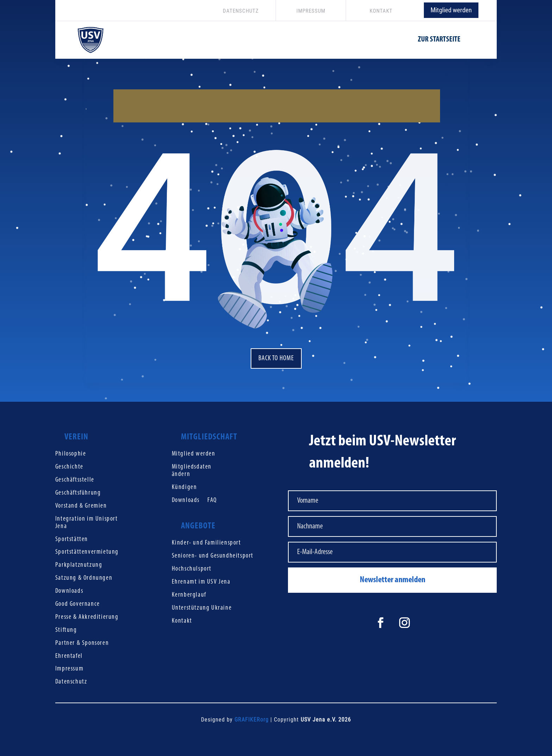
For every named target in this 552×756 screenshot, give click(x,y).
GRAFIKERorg (252, 720)
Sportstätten (72, 539)
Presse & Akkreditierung (87, 617)
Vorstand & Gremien (81, 506)
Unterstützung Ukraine (202, 608)
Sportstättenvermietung (87, 552)
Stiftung (66, 630)
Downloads (69, 591)
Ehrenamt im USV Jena (201, 582)
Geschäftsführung (78, 493)
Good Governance (78, 604)
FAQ (212, 500)
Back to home (276, 358)
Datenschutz (71, 682)
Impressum (69, 669)
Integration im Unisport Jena (87, 523)
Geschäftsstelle (75, 480)
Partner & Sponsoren (82, 643)
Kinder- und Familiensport (206, 543)
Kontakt (182, 621)
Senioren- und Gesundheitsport (213, 556)
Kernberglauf (189, 595)
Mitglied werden (451, 10)
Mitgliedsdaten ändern (192, 471)
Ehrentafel (69, 656)
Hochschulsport (192, 569)
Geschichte (69, 467)
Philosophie (71, 454)
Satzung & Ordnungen (84, 578)
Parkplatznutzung (79, 565)
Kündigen (184, 487)
